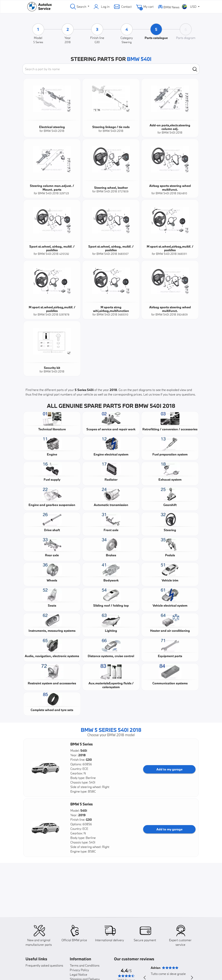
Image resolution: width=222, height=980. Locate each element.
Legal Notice (78, 974)
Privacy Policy (79, 970)
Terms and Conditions (85, 965)
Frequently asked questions (44, 965)
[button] (45, 768)
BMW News (169, 7)
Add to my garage (169, 769)
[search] (195, 69)
